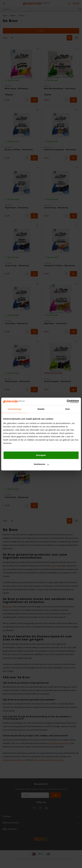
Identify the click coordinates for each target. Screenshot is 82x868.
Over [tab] (68, 409)
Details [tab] (41, 409)
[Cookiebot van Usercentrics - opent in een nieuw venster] (67, 401)
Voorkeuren (41, 464)
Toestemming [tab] (14, 409)
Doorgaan (41, 455)
